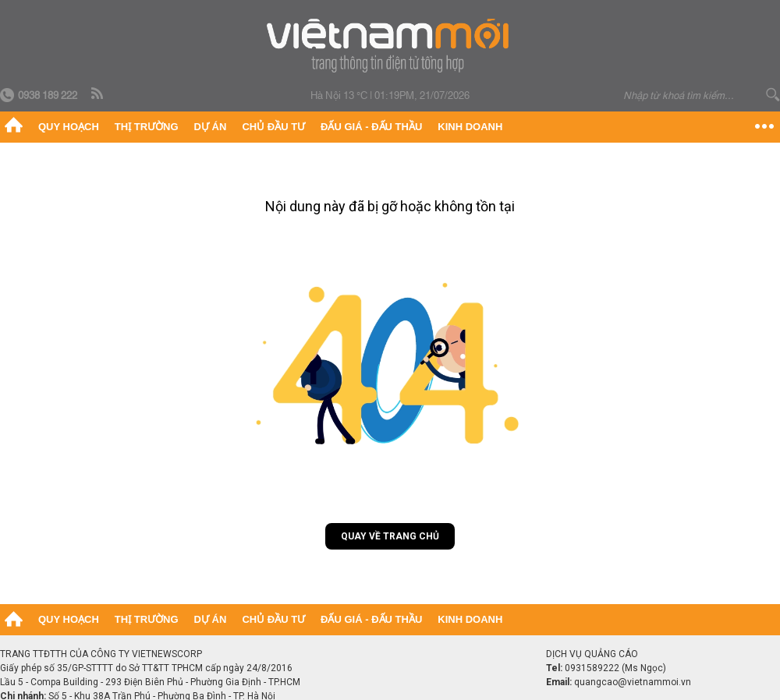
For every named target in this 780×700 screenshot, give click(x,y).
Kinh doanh (470, 127)
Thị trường (147, 127)
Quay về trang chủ (390, 536)
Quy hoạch (69, 127)
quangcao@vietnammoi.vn (633, 682)
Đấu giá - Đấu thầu (371, 127)
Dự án (211, 127)
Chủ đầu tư (273, 127)
